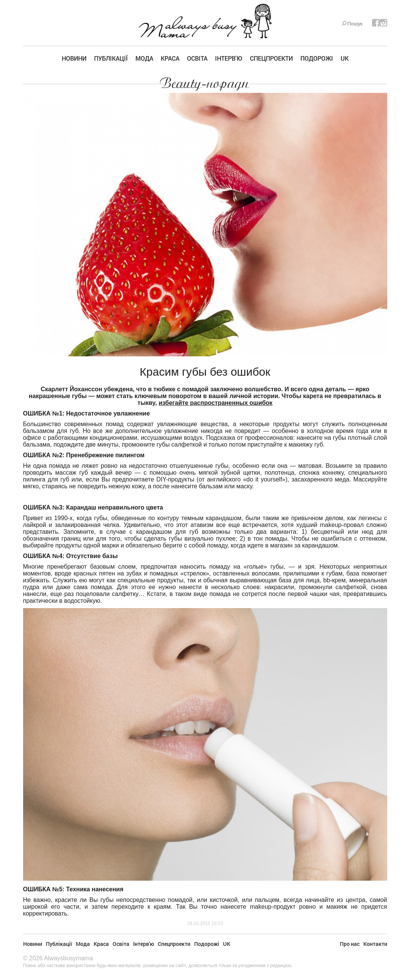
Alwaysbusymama (68, 958)
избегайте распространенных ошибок (215, 403)
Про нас (350, 944)
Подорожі (317, 58)
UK (345, 58)
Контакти (375, 944)
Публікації (111, 58)
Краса (170, 58)
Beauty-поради (205, 83)
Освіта (197, 58)
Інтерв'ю (229, 58)
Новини (74, 58)
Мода (144, 58)
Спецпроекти (271, 58)
